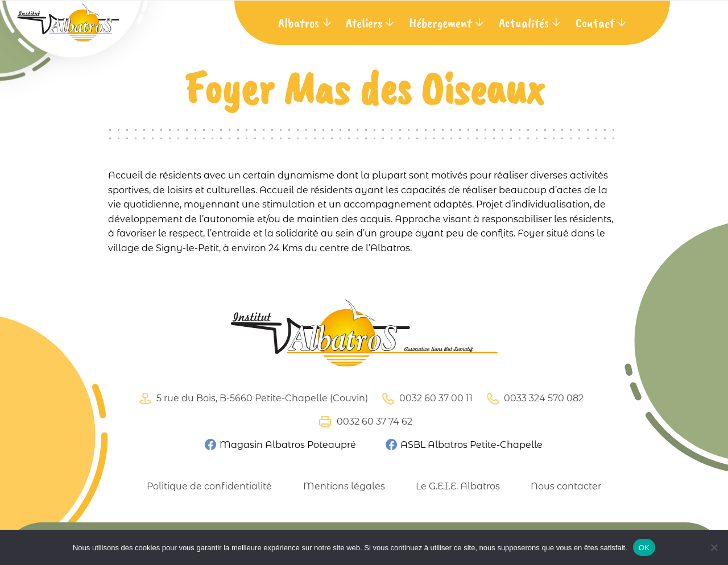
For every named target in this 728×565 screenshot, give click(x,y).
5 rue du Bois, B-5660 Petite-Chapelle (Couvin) (252, 399)
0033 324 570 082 (533, 399)
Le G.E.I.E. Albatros (458, 486)
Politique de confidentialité (209, 486)
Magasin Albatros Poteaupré (280, 445)
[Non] (714, 547)
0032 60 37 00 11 (426, 399)
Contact (595, 23)
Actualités (524, 23)
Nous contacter (566, 486)
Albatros (299, 23)
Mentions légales (344, 486)
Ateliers (364, 23)
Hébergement (440, 23)
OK (644, 548)
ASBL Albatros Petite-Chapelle (464, 445)
